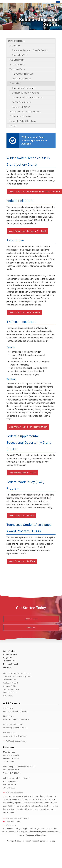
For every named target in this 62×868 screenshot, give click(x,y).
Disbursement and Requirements (27, 97)
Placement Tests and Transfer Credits (30, 50)
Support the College (11, 689)
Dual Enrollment (17, 60)
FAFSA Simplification (22, 102)
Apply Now (31, 628)
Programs (7, 658)
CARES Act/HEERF (11, 683)
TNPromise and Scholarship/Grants (18, 676)
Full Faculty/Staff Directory (16, 741)
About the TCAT (10, 661)
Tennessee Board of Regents (16, 832)
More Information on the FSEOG (22, 473)
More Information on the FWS (21, 515)
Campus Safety (9, 686)
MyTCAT (13, 126)
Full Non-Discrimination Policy (17, 818)
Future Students (16, 41)
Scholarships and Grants (24, 88)
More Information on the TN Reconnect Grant (28, 427)
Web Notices (11, 825)
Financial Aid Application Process (17, 673)
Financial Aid (15, 83)
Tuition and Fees (17, 69)
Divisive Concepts (13, 822)
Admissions (15, 46)
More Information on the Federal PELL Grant (27, 231)
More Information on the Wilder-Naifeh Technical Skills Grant (34, 191)
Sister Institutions (10, 693)
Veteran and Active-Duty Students (25, 112)
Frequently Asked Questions (23, 121)
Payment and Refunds (23, 74)
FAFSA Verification (21, 107)
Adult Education (17, 65)
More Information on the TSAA (22, 561)
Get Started (8, 667)
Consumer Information (20, 116)
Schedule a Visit (20, 55)
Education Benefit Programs (26, 93)
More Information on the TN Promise (24, 312)
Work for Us (8, 696)
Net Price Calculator (22, 79)
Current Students (10, 654)
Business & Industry (11, 664)
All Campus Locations (14, 793)
